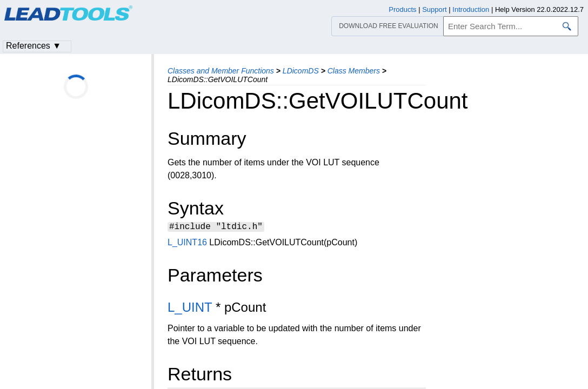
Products (402, 9)
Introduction (471, 9)
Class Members (354, 71)
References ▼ (34, 46)
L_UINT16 (187, 244)
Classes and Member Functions (221, 71)
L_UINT (190, 309)
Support (435, 9)
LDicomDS (301, 71)
